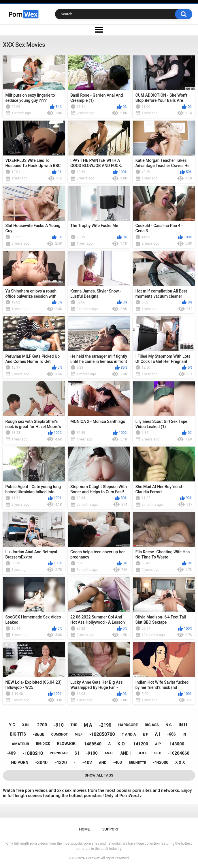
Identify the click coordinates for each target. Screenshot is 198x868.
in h (183, 725)
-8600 (39, 734)
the (74, 725)
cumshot (60, 734)
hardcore (128, 725)
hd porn (20, 762)
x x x (180, 762)
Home (84, 829)
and (103, 763)
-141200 (140, 744)
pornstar (59, 753)
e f (146, 734)
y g (12, 725)
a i (158, 734)
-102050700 (102, 734)
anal (109, 753)
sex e (142, 753)
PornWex (93, 858)
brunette (137, 763)
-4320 (61, 763)
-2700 (41, 725)
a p (158, 744)
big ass (152, 725)
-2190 (105, 725)
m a (88, 725)
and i (125, 753)
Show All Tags (99, 775)
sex (158, 753)
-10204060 (179, 753)
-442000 (161, 762)
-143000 (176, 744)
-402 (87, 763)
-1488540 (92, 744)
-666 (171, 734)
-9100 (92, 753)
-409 (11, 753)
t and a (129, 734)
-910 (59, 725)
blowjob (66, 744)
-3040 (41, 763)
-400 (118, 762)
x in (26, 725)
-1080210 (33, 753)
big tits (18, 734)
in (184, 734)
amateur (20, 744)
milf (79, 734)
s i (77, 753)
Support (111, 829)
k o (121, 744)
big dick (43, 744)
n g (169, 725)
